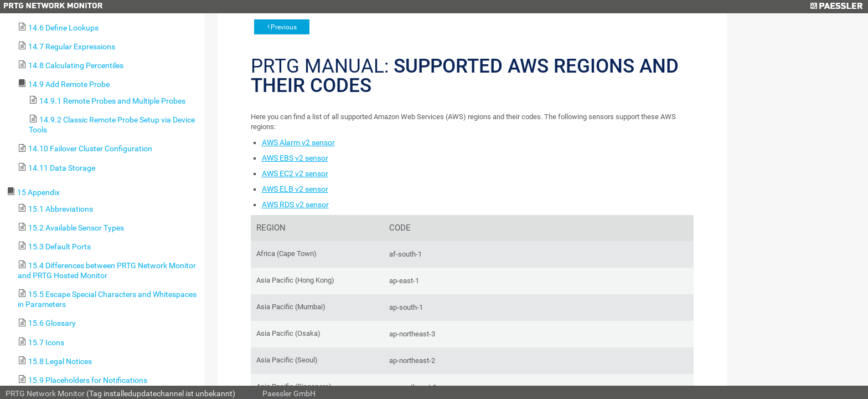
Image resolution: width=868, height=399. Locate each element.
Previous (284, 27)
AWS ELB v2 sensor (295, 189)
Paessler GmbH (289, 393)
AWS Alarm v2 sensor (298, 142)
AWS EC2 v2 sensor (295, 173)
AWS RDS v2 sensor (295, 204)
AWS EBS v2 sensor (295, 158)
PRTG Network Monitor (45, 393)
